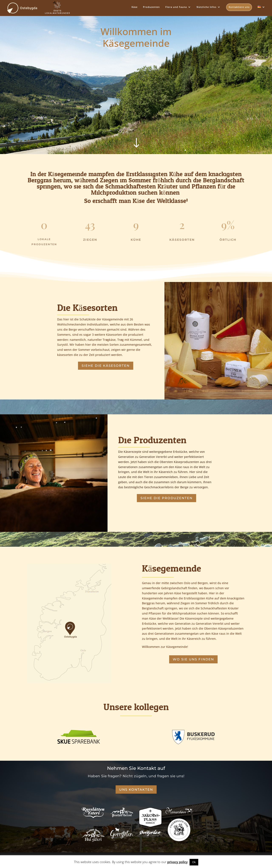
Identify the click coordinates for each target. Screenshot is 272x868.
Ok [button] (194, 862)
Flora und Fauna (176, 7)
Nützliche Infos (206, 7)
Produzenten (151, 7)
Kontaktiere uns (239, 7)
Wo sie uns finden (193, 659)
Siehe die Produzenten (166, 498)
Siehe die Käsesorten (106, 366)
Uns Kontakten (136, 789)
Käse (135, 7)
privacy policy (177, 862)
